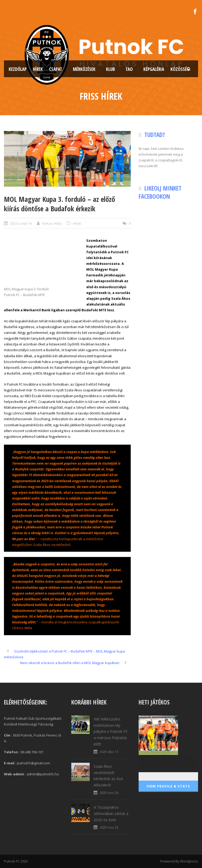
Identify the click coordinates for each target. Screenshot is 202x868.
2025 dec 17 (109, 752)
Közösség (180, 69)
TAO (129, 69)
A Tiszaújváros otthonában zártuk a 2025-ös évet (111, 814)
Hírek (38, 69)
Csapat (56, 69)
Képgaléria (154, 69)
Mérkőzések (84, 69)
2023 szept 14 (21, 223)
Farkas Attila (52, 223)
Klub (110, 69)
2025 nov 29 (109, 793)
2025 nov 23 (109, 827)
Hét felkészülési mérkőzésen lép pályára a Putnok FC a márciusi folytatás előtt (111, 732)
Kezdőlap (18, 69)
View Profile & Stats (168, 786)
